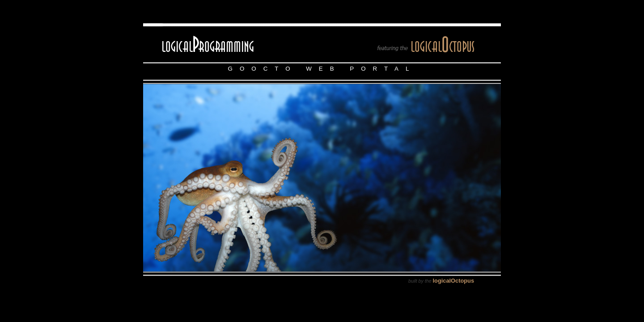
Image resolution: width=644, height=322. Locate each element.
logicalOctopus (453, 281)
